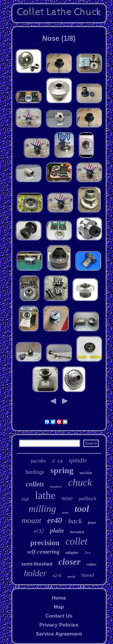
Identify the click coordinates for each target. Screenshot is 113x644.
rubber (91, 564)
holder (35, 573)
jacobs (38, 461)
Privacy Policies (59, 625)
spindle (78, 460)
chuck (80, 482)
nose (67, 498)
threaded (77, 532)
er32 (39, 531)
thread (87, 575)
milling (42, 509)
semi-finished (37, 564)
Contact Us (59, 616)
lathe (45, 496)
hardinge (35, 472)
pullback (88, 499)
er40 (55, 520)
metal (71, 576)
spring (62, 470)
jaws (92, 522)
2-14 (57, 462)
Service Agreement (59, 634)
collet (76, 541)
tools (65, 512)
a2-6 (57, 575)
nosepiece (56, 487)
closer (69, 562)
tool (82, 509)
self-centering (43, 552)
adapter (72, 553)
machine (86, 473)
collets (35, 484)
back (75, 521)
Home (59, 598)
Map (59, 607)
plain (57, 530)
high (25, 499)
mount (31, 520)
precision (45, 543)
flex (88, 553)
